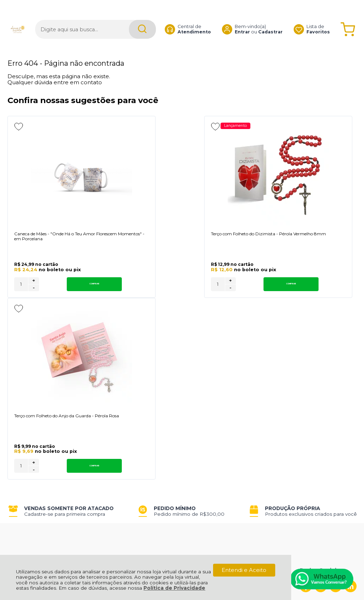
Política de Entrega (33, 430)
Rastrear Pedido (176, 430)
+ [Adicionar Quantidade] (34, 294)
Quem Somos (26, 414)
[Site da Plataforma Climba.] (182, 550)
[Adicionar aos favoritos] (19, 127)
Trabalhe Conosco (100, 430)
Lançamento (170, 126)
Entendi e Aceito (244, 570)
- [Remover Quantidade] (34, 301)
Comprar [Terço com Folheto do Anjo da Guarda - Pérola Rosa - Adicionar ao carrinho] (322, 297)
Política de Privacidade (174, 588)
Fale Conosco (26, 438)
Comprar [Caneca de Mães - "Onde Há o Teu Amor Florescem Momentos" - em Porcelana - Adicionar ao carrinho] (61, 297)
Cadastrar (270, 19)
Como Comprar (97, 422)
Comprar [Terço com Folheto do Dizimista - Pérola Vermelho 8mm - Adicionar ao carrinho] (191, 297)
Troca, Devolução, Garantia (111, 414)
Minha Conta (171, 422)
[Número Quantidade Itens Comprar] (21, 297)
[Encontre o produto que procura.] (142, 17)
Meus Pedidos (173, 414)
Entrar (242, 19)
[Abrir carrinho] (348, 17)
